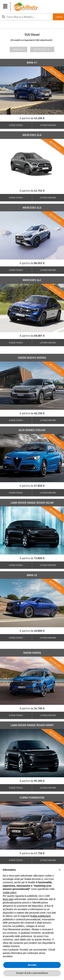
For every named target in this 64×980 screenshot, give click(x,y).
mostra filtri (42, 49)
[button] (60, 870)
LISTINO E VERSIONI (48, 125)
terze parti (8, 899)
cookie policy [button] (9, 892)
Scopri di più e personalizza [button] (32, 973)
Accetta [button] (32, 965)
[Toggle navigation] (6, 7)
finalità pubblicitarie (40, 916)
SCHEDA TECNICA (16, 125)
